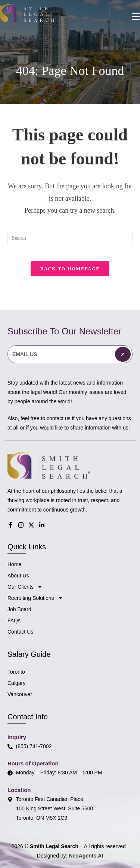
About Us (18, 576)
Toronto (16, 672)
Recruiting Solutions (35, 598)
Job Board (19, 609)
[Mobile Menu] (136, 17)
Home (14, 564)
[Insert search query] (70, 238)
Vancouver (20, 694)
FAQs (14, 620)
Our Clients (25, 587)
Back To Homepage (70, 269)
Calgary (16, 683)
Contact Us (20, 632)
